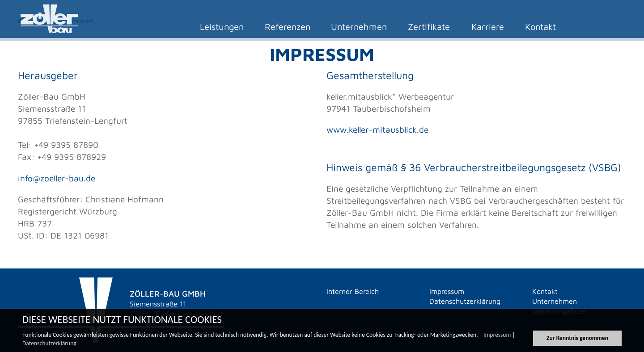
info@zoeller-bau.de (57, 178)
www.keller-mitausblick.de (377, 130)
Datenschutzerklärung (49, 345)
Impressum (497, 336)
